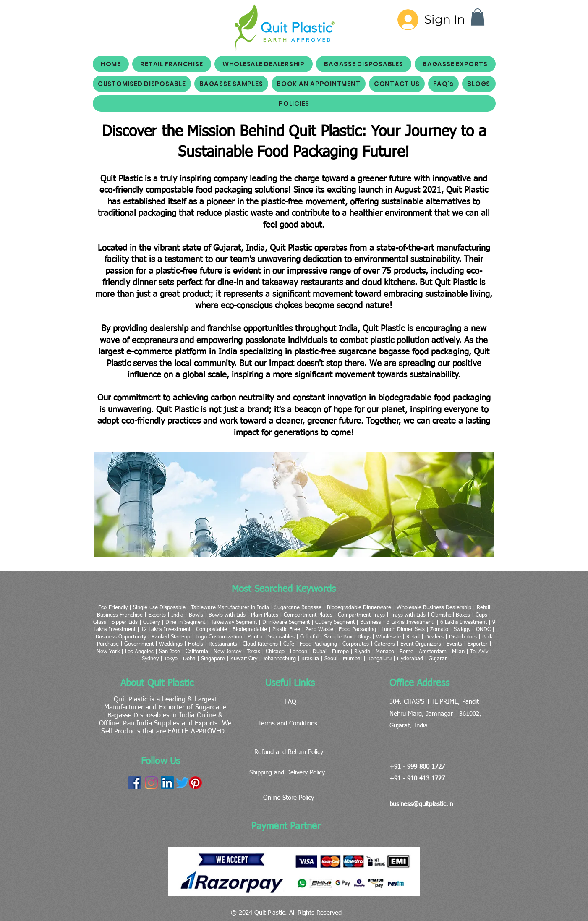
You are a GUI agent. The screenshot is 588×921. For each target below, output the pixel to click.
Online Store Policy (289, 798)
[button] (478, 17)
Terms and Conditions (288, 723)
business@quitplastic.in (421, 804)
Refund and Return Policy (289, 752)
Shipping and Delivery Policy (287, 773)
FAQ (290, 702)
